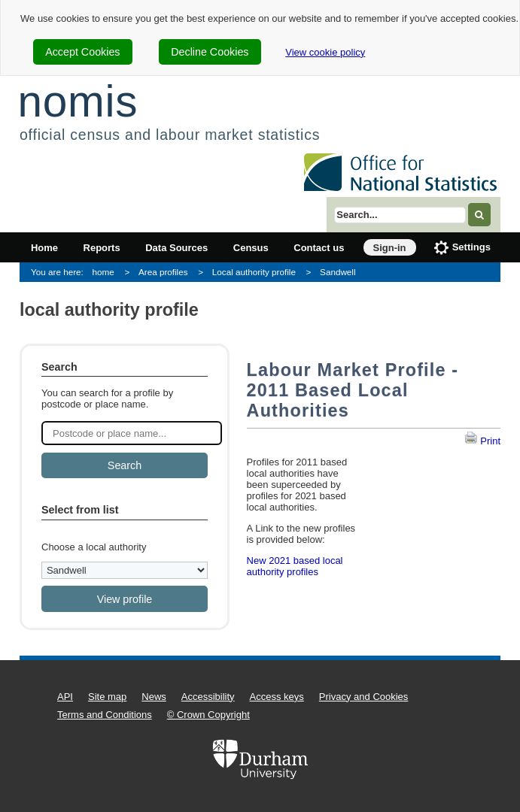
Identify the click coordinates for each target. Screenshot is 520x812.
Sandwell (338, 272)
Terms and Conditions (105, 715)
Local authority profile (254, 272)
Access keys (277, 697)
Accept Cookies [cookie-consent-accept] (82, 52)
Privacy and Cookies (364, 697)
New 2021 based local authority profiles (295, 566)
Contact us (319, 248)
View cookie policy (325, 52)
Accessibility (208, 697)
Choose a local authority (94, 547)
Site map (107, 697)
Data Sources (176, 248)
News (154, 697)
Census (251, 248)
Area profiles (163, 272)
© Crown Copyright (208, 715)
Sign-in (390, 248)
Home (44, 248)
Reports (102, 248)
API (65, 697)
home (103, 272)
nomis (78, 101)
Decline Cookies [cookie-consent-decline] (210, 52)
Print (482, 441)
